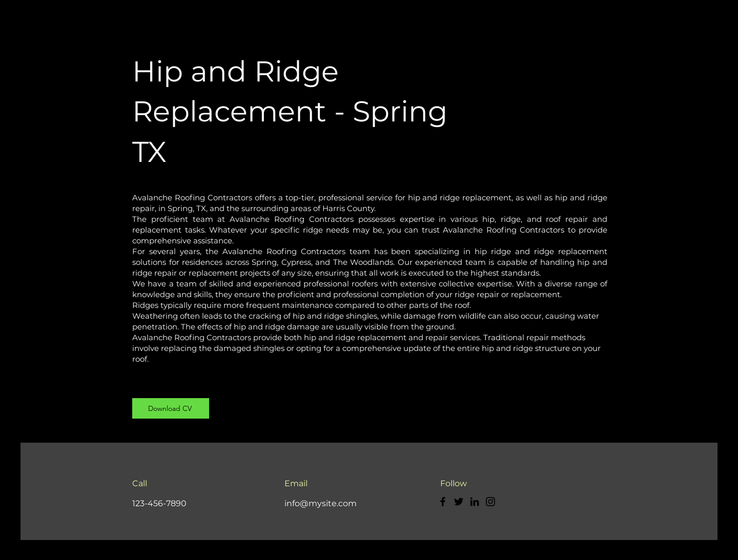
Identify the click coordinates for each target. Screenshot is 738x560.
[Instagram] (490, 502)
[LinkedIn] (475, 502)
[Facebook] (443, 502)
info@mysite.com (321, 503)
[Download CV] (171, 408)
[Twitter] (459, 502)
